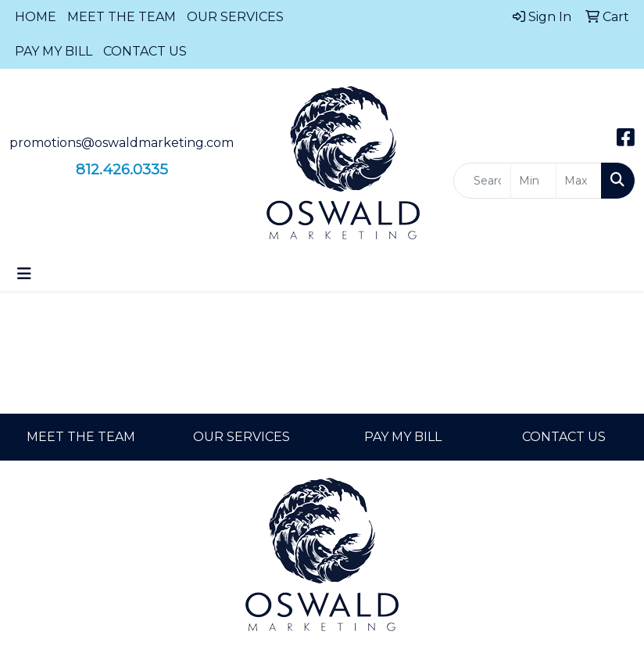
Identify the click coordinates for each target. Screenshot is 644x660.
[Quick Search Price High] (579, 181)
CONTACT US (145, 51)
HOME (36, 17)
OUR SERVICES (235, 17)
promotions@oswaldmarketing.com (122, 143)
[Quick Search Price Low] (533, 181)
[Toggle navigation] (24, 274)
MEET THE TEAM (122, 17)
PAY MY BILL (54, 51)
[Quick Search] (482, 181)
